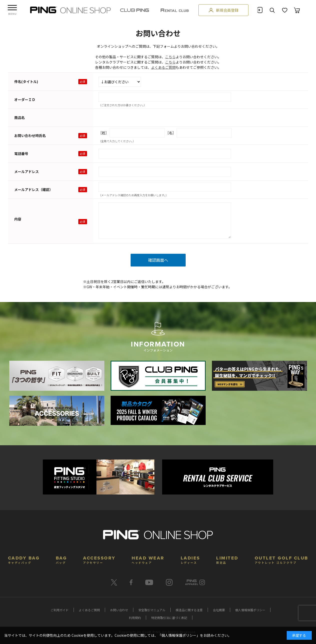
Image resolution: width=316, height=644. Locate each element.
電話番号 (21, 153)
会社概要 (219, 610)
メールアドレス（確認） (34, 189)
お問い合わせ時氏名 (30, 135)
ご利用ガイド (60, 610)
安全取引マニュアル (152, 610)
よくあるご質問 (163, 67)
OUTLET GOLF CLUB (281, 559)
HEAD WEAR (148, 559)
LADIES (190, 559)
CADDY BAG (24, 559)
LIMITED (227, 559)
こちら (170, 57)
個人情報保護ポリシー (250, 610)
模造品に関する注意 (189, 610)
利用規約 (135, 618)
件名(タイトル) (26, 81)
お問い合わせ (119, 610)
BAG (61, 559)
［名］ (171, 133)
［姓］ (104, 133)
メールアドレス (27, 171)
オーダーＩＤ (25, 99)
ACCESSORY (99, 559)
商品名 (20, 117)
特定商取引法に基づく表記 (169, 618)
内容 (18, 219)
